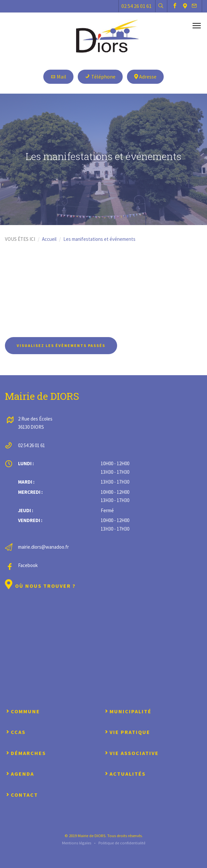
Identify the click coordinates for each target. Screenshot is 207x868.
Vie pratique (127, 732)
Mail (58, 77)
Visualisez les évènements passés (61, 345)
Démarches (25, 753)
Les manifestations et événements (99, 239)
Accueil (49, 239)
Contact (21, 795)
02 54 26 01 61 (136, 6)
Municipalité (128, 711)
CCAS (15, 732)
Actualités (125, 774)
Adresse (145, 77)
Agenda (20, 774)
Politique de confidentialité (122, 843)
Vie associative (131, 753)
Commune (22, 711)
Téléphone (100, 77)
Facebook (28, 565)
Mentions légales (77, 843)
